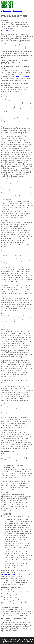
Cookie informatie (26, 642)
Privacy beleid (28, 640)
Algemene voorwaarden (10, 642)
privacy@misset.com (22, 76)
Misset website (17, 11)
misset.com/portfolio (8, 31)
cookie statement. (21, 184)
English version (6, 11)
